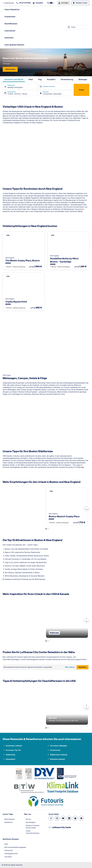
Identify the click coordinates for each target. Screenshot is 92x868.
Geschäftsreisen (11, 24)
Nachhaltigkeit (31, 822)
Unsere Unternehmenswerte (33, 832)
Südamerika (11, 755)
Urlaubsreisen (10, 17)
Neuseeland (10, 759)
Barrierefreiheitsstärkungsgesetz (15, 847)
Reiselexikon (9, 822)
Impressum (8, 857)
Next (87, 507)
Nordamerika (55, 750)
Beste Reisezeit (10, 819)
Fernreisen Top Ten (13, 750)
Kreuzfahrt (51, 79)
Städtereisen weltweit (59, 755)
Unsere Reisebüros (12, 9)
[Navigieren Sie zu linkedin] (69, 818)
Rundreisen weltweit (14, 746)
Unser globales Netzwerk (14, 45)
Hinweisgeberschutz (11, 854)
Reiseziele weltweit (57, 759)
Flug (40, 79)
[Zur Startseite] (9, 3)
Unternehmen (10, 31)
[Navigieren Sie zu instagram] (57, 818)
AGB (6, 844)
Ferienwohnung (67, 79)
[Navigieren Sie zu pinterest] (81, 818)
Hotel (31, 79)
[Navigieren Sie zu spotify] (75, 818)
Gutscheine (9, 38)
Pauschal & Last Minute (14, 79)
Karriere (28, 819)
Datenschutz (9, 850)
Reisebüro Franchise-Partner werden (33, 827)
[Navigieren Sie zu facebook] (51, 818)
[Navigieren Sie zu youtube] (63, 818)
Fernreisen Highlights (59, 746)
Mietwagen (83, 79)
